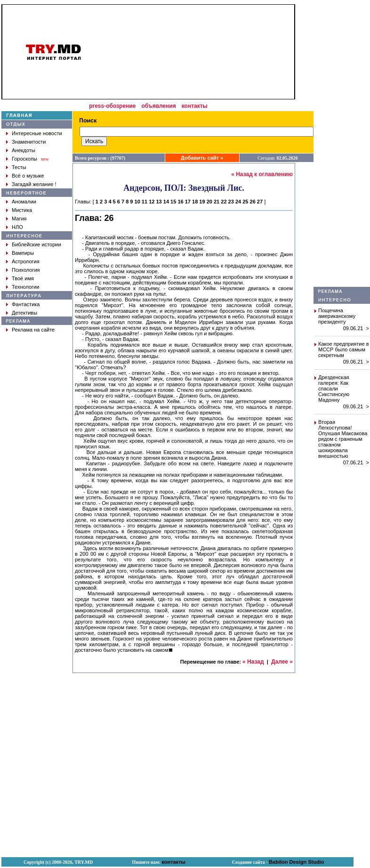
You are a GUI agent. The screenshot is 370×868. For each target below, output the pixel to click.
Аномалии (24, 202)
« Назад (253, 662)
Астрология (26, 261)
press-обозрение (112, 106)
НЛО (17, 227)
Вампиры (23, 253)
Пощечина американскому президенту (337, 316)
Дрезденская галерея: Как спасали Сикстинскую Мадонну (334, 389)
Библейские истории (36, 244)
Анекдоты (24, 150)
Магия (19, 219)
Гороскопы (24, 159)
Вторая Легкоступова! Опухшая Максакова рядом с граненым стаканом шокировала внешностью (343, 439)
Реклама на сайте (33, 330)
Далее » (282, 662)
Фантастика (26, 304)
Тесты (19, 167)
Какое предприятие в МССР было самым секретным (344, 349)
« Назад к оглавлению (262, 174)
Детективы (24, 313)
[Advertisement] (342, 146)
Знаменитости (29, 142)
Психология (26, 270)
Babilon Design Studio (296, 862)
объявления (158, 106)
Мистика (22, 210)
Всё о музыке (28, 176)
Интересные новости (37, 133)
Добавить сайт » (202, 158)
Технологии (25, 287)
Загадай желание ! (34, 184)
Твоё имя (23, 278)
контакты (195, 106)
